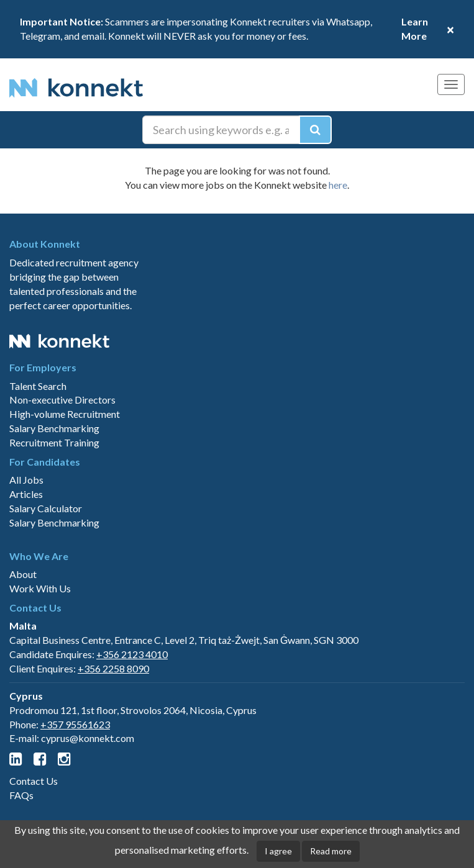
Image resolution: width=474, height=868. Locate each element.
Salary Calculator (46, 508)
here (338, 185)
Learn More (415, 29)
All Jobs (26, 480)
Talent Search (38, 386)
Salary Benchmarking (54, 428)
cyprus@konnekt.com (88, 738)
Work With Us (40, 588)
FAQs (21, 795)
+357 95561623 (75, 724)
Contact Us (34, 781)
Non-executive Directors (62, 400)
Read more (331, 851)
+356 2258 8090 (113, 668)
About (23, 574)
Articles (26, 494)
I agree (278, 851)
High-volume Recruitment (65, 414)
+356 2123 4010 (132, 654)
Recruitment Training (54, 442)
